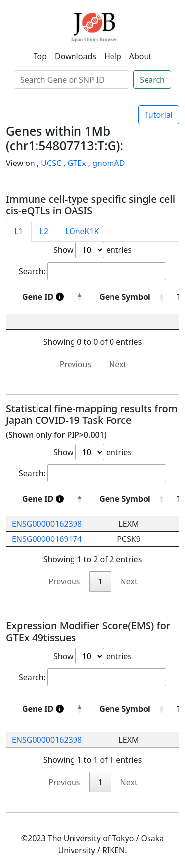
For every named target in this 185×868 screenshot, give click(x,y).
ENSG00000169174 (47, 539)
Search (152, 80)
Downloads (75, 56)
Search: (92, 271)
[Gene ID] (47, 297)
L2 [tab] (44, 231)
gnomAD (109, 163)
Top (40, 56)
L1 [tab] (19, 231)
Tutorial (159, 115)
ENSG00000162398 (47, 524)
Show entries (92, 250)
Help (113, 56)
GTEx (77, 163)
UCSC (51, 163)
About (140, 56)
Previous (75, 364)
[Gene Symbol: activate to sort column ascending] (129, 499)
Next (118, 364)
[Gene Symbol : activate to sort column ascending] (129, 297)
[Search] (72, 80)
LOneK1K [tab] (82, 231)
